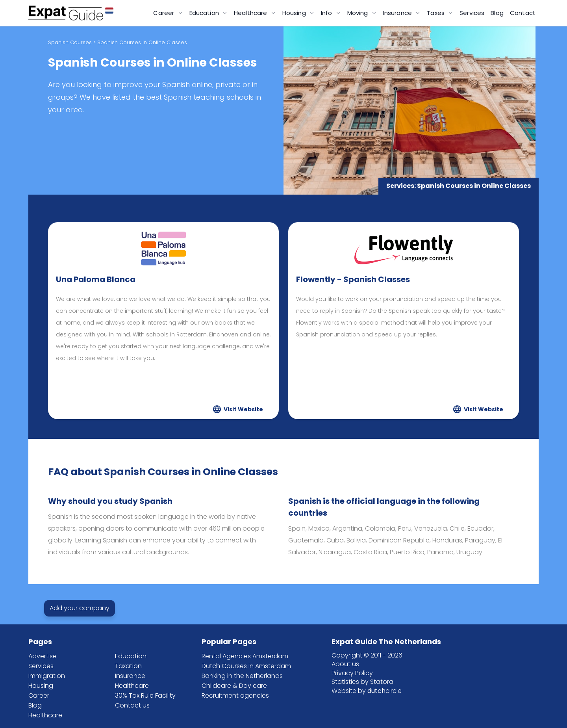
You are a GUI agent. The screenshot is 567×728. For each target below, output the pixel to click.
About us (345, 664)
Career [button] (164, 13)
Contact (523, 13)
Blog (497, 13)
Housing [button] (295, 13)
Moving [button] (359, 13)
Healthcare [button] (251, 13)
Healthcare (45, 715)
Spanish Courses (70, 42)
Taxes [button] (436, 13)
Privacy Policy (352, 673)
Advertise (43, 656)
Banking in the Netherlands (242, 676)
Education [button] (205, 13)
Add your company (80, 608)
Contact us (132, 705)
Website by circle (367, 691)
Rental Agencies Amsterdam (245, 656)
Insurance (130, 676)
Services (472, 13)
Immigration (47, 676)
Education (131, 656)
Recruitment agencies (235, 695)
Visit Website (243, 409)
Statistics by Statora (362, 682)
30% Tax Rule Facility (145, 695)
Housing (41, 686)
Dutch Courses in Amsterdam (246, 666)
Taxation (128, 666)
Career (39, 695)
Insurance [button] (398, 13)
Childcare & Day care (234, 686)
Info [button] (327, 13)
